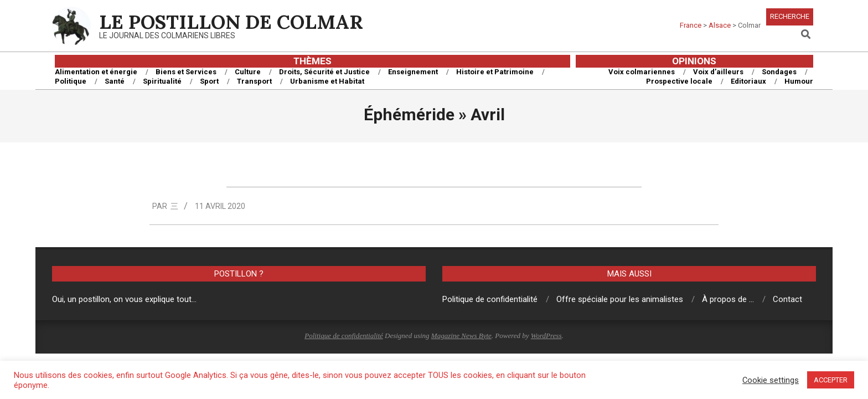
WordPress (546, 336)
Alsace (720, 25)
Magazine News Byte (461, 336)
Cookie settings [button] (771, 380)
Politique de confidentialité (344, 336)
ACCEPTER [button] (831, 380)
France (691, 25)
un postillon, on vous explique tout (130, 299)
